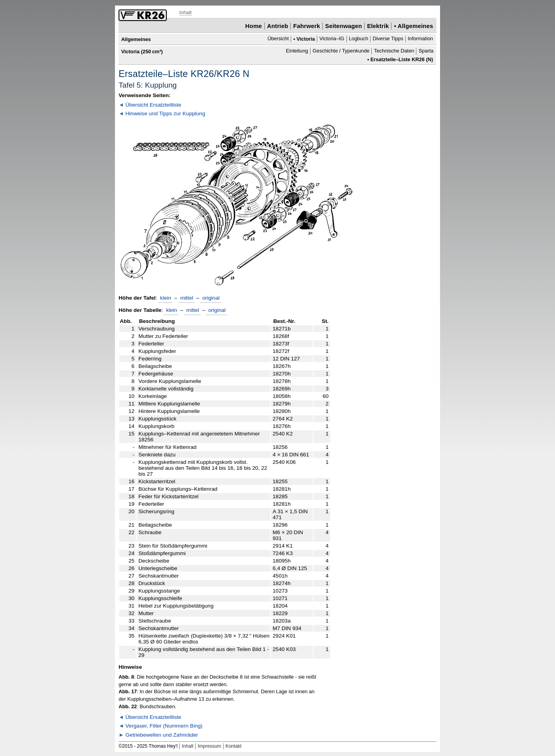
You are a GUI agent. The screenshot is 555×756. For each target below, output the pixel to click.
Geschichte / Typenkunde (341, 51)
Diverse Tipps (388, 39)
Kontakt (234, 746)
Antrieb (277, 26)
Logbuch (358, 39)
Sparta (426, 51)
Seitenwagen (343, 26)
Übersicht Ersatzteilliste (153, 105)
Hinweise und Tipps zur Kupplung (166, 113)
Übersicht (278, 39)
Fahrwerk (307, 26)
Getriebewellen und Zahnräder (162, 735)
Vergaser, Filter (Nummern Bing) (164, 726)
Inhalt (185, 12)
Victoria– (332, 39)
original (211, 298)
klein (166, 298)
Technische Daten (394, 51)
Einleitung (297, 51)
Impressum (209, 746)
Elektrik (378, 26)
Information (420, 39)
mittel (187, 298)
